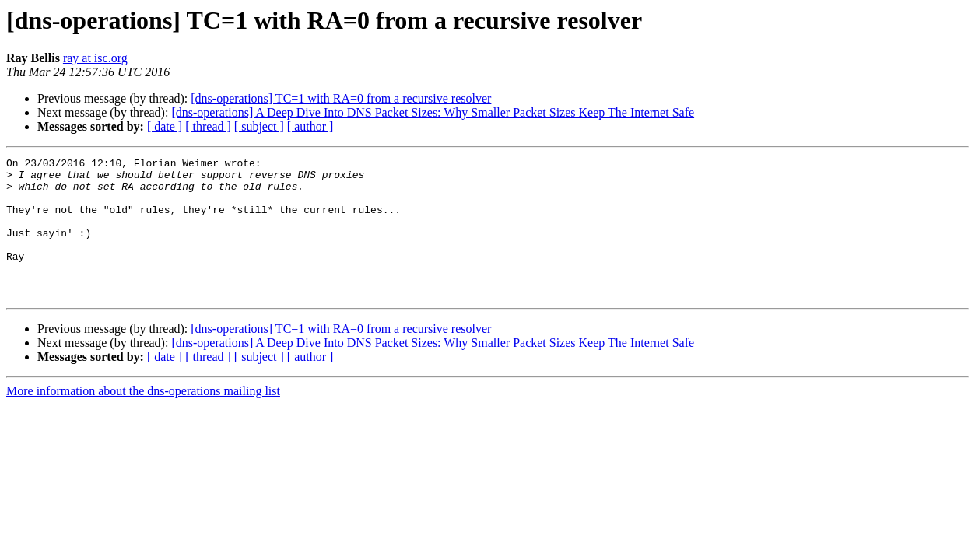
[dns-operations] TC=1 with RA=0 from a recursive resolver (341, 98)
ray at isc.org (95, 58)
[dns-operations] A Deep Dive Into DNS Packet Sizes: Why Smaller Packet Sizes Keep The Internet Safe (433, 112)
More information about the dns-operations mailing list (143, 419)
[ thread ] (208, 126)
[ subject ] (259, 126)
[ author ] (310, 126)
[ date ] (165, 126)
